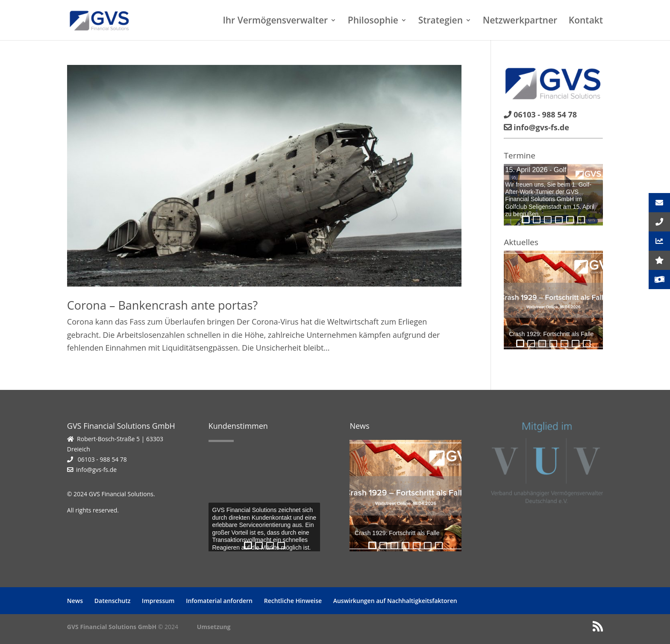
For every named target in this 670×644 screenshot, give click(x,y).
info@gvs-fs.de (96, 470)
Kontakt (586, 22)
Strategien (441, 22)
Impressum (158, 601)
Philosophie (373, 22)
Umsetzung (214, 627)
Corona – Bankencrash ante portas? (162, 305)
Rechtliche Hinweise (293, 601)
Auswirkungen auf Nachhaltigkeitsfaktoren (395, 601)
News (75, 601)
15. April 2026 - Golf (536, 170)
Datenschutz (113, 601)
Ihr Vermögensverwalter (275, 22)
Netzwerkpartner (520, 22)
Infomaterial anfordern (219, 601)
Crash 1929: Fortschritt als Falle (551, 334)
